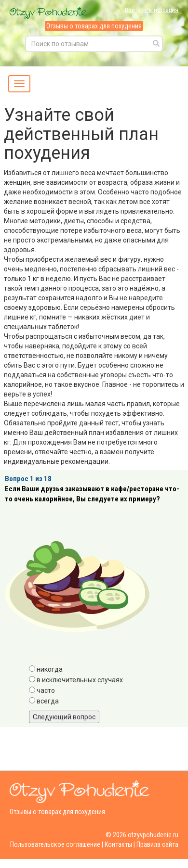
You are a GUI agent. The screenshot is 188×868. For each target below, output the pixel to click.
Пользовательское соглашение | (57, 844)
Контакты (118, 844)
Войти (133, 10)
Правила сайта (157, 844)
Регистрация (162, 10)
